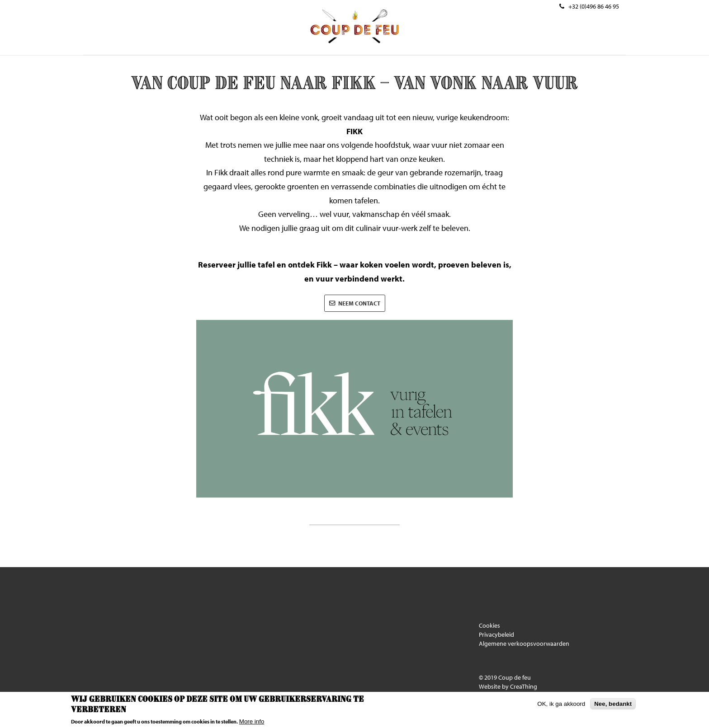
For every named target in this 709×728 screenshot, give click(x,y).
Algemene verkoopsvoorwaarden (524, 643)
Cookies (489, 625)
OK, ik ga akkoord (561, 704)
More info (252, 721)
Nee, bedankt (613, 704)
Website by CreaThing (508, 686)
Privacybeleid (496, 634)
